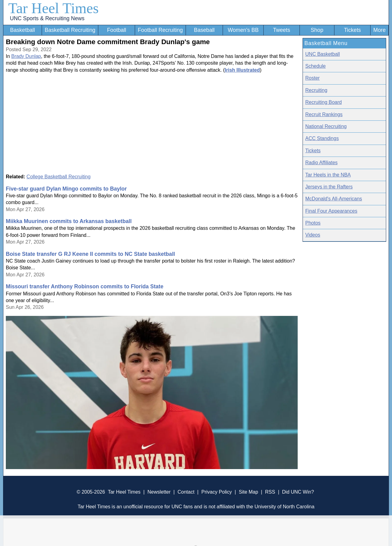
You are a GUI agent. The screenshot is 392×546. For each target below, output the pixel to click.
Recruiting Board (324, 102)
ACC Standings (322, 138)
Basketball (23, 30)
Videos (313, 235)
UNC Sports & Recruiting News (47, 18)
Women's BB (243, 30)
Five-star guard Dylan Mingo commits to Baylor (66, 189)
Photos (313, 223)
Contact (186, 492)
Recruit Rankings (324, 114)
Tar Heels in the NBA (328, 175)
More (379, 30)
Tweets (281, 30)
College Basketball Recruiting (59, 177)
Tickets (352, 30)
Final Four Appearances (331, 211)
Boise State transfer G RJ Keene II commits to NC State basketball (90, 254)
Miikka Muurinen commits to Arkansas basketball (69, 221)
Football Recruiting (160, 30)
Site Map (249, 492)
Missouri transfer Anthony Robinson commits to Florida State (85, 286)
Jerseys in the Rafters (329, 187)
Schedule (316, 66)
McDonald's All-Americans (334, 199)
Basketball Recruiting (70, 30)
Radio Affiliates (322, 163)
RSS (270, 492)
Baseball (204, 30)
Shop (317, 30)
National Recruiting (326, 126)
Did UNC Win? (298, 492)
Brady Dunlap (26, 56)
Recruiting (316, 90)
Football (117, 30)
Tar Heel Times (53, 8)
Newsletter (159, 492)
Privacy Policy (217, 492)
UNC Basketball (323, 54)
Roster (313, 78)
